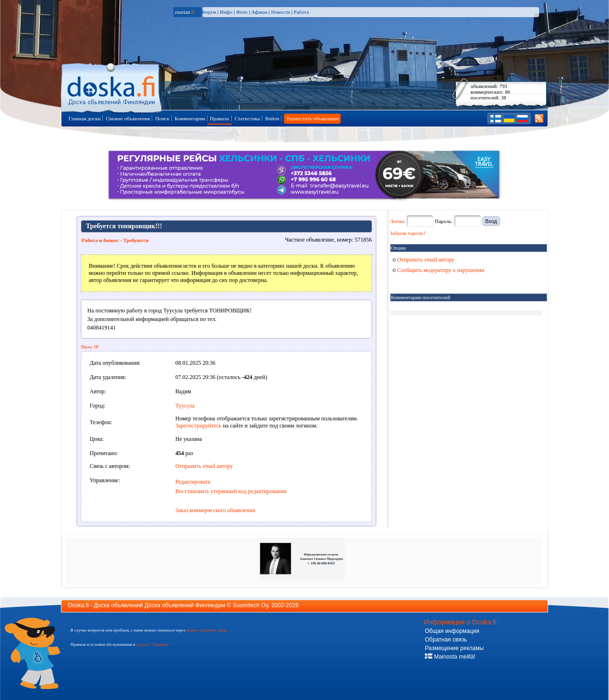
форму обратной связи (206, 630)
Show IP (90, 347)
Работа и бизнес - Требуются (115, 240)
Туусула (185, 406)
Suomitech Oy (250, 605)
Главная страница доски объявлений (112, 86)
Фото (242, 12)
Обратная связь (446, 640)
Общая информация (452, 631)
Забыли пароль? (408, 233)
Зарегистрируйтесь (199, 426)
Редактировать (193, 482)
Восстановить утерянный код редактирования (231, 491)
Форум (208, 12)
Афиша (259, 12)
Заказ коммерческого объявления (216, 510)
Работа (301, 12)
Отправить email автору (204, 466)
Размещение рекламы (454, 648)
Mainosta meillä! (450, 657)
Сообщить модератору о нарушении (439, 270)
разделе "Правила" (153, 644)
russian (185, 12)
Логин (397, 221)
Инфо (226, 12)
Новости (281, 12)
